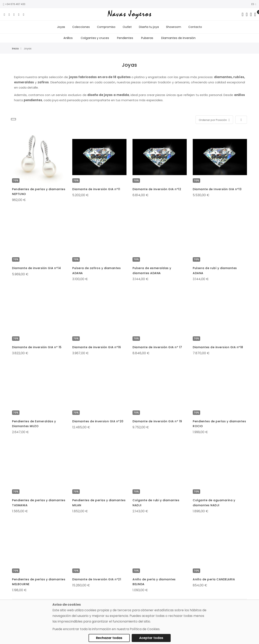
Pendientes (125, 38)
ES (254, 4)
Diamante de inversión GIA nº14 (36, 268)
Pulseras (147, 38)
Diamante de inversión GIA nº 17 (157, 347)
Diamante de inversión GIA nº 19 (157, 421)
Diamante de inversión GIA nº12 (157, 189)
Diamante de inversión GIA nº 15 (37, 347)
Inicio (15, 48)
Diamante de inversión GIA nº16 (97, 347)
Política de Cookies (145, 629)
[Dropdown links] (247, 14)
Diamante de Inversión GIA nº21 (97, 579)
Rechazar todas (109, 638)
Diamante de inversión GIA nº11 (96, 189)
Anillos (68, 38)
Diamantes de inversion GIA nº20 (98, 421)
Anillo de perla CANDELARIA (214, 579)
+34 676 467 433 (14, 4)
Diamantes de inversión (178, 38)
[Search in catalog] (243, 14)
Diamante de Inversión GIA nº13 (217, 189)
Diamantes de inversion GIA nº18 (218, 347)
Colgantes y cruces (95, 38)
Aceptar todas (151, 638)
